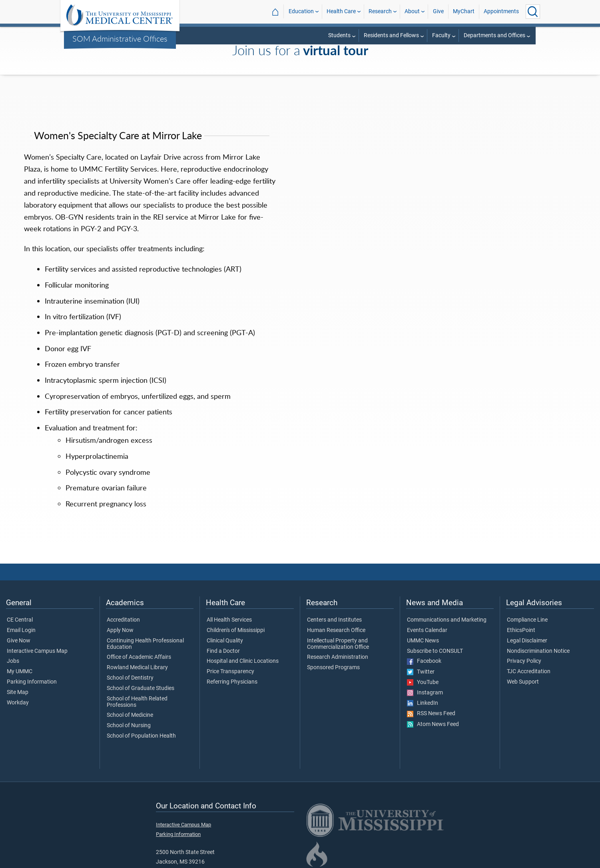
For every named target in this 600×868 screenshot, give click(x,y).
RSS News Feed (431, 714)
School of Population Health (141, 736)
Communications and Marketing (447, 620)
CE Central (20, 620)
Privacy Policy (524, 661)
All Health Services (229, 620)
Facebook (424, 661)
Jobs (13, 661)
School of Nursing (129, 726)
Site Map (18, 692)
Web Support (523, 682)
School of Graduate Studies (141, 688)
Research (380, 11)
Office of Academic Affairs (139, 657)
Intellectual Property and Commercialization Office (338, 644)
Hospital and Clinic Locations (243, 661)
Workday (18, 703)
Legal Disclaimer (527, 641)
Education (301, 11)
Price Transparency (230, 672)
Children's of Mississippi (236, 630)
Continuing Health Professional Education (145, 644)
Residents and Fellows (391, 35)
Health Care (341, 11)
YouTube (423, 682)
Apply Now (120, 630)
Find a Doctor (223, 651)
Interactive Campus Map (37, 651)
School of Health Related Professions (137, 702)
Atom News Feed (433, 724)
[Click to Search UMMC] (533, 12)
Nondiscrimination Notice (538, 651)
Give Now (19, 641)
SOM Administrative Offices (120, 38)
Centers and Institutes (334, 620)
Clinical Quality (225, 641)
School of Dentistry (130, 678)
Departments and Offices (494, 35)
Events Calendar (427, 630)
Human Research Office (336, 630)
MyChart (464, 11)
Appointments (501, 11)
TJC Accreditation (529, 672)
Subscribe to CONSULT (435, 651)
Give (438, 11)
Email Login (21, 630)
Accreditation (123, 620)
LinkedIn (423, 703)
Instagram (425, 693)
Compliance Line (527, 620)
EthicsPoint (521, 630)
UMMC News (423, 641)
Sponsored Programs (333, 668)
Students (339, 35)
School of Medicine (130, 715)
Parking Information (32, 682)
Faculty (441, 35)
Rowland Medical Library (137, 668)
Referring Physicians (232, 682)
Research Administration (338, 657)
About (412, 11)
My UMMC (20, 672)
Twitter (421, 672)
